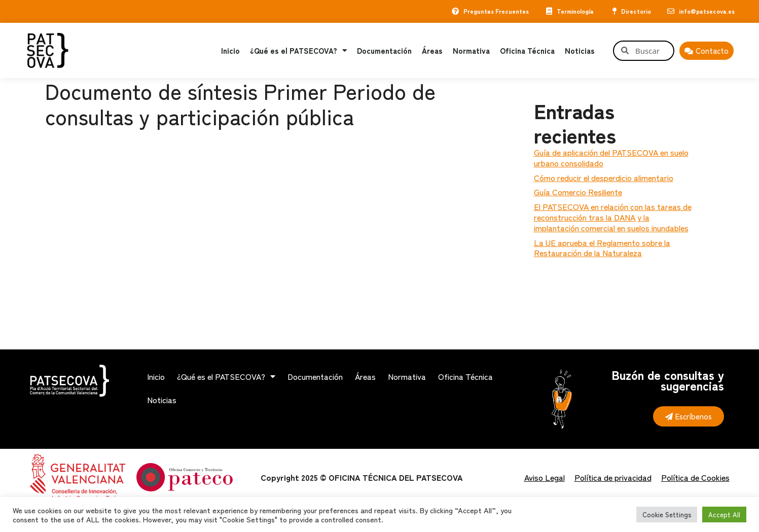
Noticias (580, 50)
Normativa (471, 50)
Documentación (384, 50)
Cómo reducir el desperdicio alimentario (604, 178)
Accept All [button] (724, 515)
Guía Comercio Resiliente (578, 192)
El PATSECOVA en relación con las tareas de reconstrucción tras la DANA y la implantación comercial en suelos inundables (613, 217)
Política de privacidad (613, 477)
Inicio (230, 50)
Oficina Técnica (527, 50)
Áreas (432, 50)
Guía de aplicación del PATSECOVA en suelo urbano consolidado (611, 157)
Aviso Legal (545, 477)
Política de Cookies (695, 477)
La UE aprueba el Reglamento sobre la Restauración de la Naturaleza (602, 248)
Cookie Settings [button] (667, 515)
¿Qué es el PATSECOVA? (298, 50)
